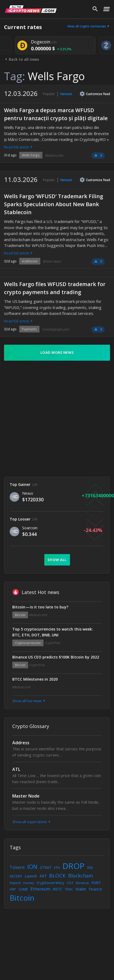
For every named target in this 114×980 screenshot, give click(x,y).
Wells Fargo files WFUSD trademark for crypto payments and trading (55, 288)
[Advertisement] (50, 419)
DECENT (16, 876)
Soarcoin (30, 528)
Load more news (57, 352)
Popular (49, 94)
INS (90, 867)
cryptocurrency (50, 883)
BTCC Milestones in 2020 (35, 679)
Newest (66, 94)
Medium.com (54, 155)
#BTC (58, 889)
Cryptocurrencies (28, 643)
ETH (57, 868)
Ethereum (40, 889)
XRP (13, 889)
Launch (31, 876)
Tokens (17, 867)
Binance (82, 883)
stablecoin (30, 261)
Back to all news (21, 59)
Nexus (28, 493)
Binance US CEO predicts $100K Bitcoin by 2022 (56, 657)
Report (15, 883)
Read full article (19, 147)
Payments (29, 329)
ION (32, 867)
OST (70, 883)
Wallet (81, 889)
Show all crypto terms (32, 822)
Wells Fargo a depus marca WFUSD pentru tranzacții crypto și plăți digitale (56, 114)
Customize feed (95, 94)
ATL (16, 769)
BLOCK (57, 876)
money (29, 883)
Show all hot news (29, 701)
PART (96, 883)
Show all (57, 560)
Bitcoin (20, 615)
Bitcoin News (52, 261)
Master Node (26, 796)
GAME (23, 889)
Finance (95, 889)
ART (43, 876)
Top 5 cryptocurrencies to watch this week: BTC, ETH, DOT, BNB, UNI (53, 632)
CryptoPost (52, 643)
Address (21, 743)
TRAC (69, 889)
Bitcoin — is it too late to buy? (40, 607)
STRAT (46, 867)
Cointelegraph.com (56, 329)
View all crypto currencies (89, 26)
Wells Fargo (31, 155)
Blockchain (80, 876)
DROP (73, 866)
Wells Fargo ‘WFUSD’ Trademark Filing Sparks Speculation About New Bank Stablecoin (54, 204)
